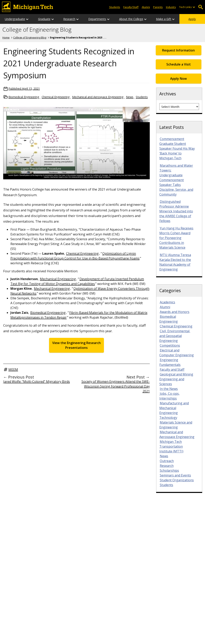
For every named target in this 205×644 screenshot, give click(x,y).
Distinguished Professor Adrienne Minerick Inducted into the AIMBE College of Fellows (176, 211)
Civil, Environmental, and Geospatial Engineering (175, 336)
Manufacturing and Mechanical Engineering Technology (174, 410)
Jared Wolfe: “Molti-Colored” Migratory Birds (37, 382)
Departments (97, 19)
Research (69, 19)
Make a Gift (164, 19)
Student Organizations (177, 480)
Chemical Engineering (56, 97)
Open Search (200, 7)
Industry (171, 7)
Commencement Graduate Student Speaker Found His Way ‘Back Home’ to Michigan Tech (177, 148)
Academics (167, 302)
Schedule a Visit (179, 64)
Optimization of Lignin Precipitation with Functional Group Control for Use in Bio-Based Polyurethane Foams (75, 256)
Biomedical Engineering (24, 97)
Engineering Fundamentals (170, 362)
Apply (192, 19)
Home (6, 37)
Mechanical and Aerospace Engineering (98, 97)
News (130, 97)
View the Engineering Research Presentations (76, 345)
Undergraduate (15, 19)
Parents (158, 7)
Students (115, 7)
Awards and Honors (175, 312)
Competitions (170, 345)
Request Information (178, 50)
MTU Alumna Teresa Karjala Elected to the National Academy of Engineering (175, 262)
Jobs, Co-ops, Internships (169, 396)
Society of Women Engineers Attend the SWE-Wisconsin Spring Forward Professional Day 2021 (116, 386)
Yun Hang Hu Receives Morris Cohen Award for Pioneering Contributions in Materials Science (176, 238)
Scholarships (169, 470)
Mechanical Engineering (58, 279)
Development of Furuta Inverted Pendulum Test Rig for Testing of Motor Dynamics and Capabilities (77, 281)
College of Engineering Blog (37, 30)
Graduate (44, 19)
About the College (131, 19)
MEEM (13, 369)
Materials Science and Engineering (176, 425)
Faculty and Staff (172, 369)
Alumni (146, 7)
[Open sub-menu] (194, 7)
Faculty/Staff (131, 7)
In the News (169, 389)
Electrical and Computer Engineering (177, 353)
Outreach (167, 461)
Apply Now (178, 79)
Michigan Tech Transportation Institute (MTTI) (171, 446)
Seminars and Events (175, 475)
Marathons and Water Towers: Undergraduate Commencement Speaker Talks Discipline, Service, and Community (176, 180)
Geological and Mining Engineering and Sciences (176, 379)
